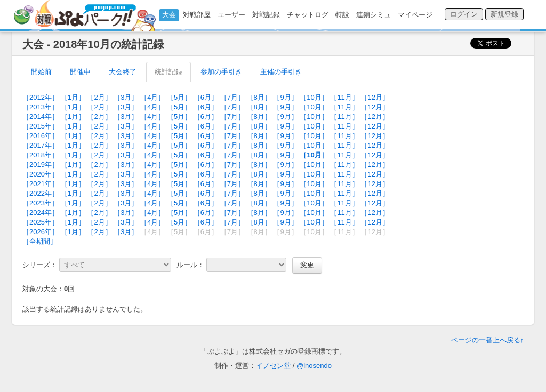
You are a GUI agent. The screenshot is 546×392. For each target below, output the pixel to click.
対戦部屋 (197, 15)
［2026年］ (41, 232)
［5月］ (179, 97)
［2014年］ (41, 117)
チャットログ (308, 15)
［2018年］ (41, 155)
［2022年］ (41, 193)
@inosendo (314, 366)
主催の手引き (281, 72)
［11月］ (344, 97)
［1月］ (73, 97)
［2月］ (99, 97)
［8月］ (259, 97)
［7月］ (232, 97)
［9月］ (285, 97)
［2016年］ (41, 136)
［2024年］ (41, 213)
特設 (342, 15)
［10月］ (314, 97)
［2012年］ (41, 97)
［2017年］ (41, 145)
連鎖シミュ (374, 15)
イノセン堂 (273, 366)
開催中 (80, 72)
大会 (169, 15)
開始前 (41, 72)
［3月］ (126, 97)
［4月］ (152, 97)
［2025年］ (41, 222)
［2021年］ (41, 184)
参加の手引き (221, 72)
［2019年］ (41, 165)
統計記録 (168, 72)
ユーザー (231, 15)
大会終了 (123, 72)
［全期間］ (40, 241)
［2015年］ (41, 126)
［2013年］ (41, 107)
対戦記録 (266, 15)
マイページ (415, 15)
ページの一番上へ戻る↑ (488, 340)
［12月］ (375, 97)
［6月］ (206, 97)
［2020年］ (41, 174)
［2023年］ (41, 203)
